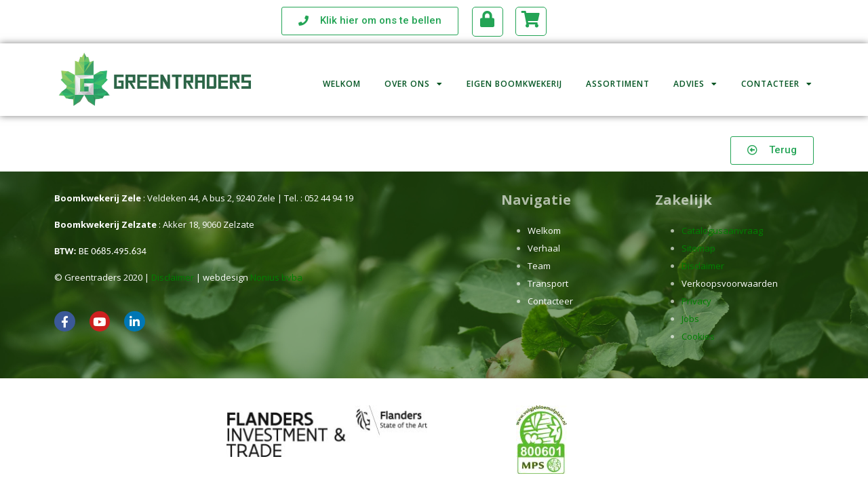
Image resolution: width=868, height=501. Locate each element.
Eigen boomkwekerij (514, 77)
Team (539, 266)
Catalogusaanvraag (722, 231)
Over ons (414, 77)
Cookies (698, 336)
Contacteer (777, 77)
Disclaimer (173, 277)
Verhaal (544, 248)
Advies (695, 77)
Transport (548, 283)
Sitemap (698, 248)
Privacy (696, 301)
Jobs (690, 319)
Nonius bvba (276, 277)
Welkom (342, 77)
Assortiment (618, 77)
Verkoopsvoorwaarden (730, 283)
